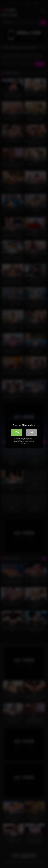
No (31, 432)
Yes (17, 432)
